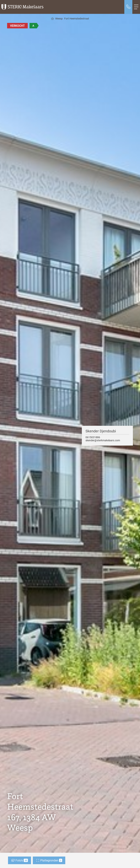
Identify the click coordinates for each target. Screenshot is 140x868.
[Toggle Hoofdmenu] (136, 7)
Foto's (20, 860)
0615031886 (93, 437)
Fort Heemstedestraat (77, 19)
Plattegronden (49, 860)
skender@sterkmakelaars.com (103, 440)
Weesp (59, 19)
